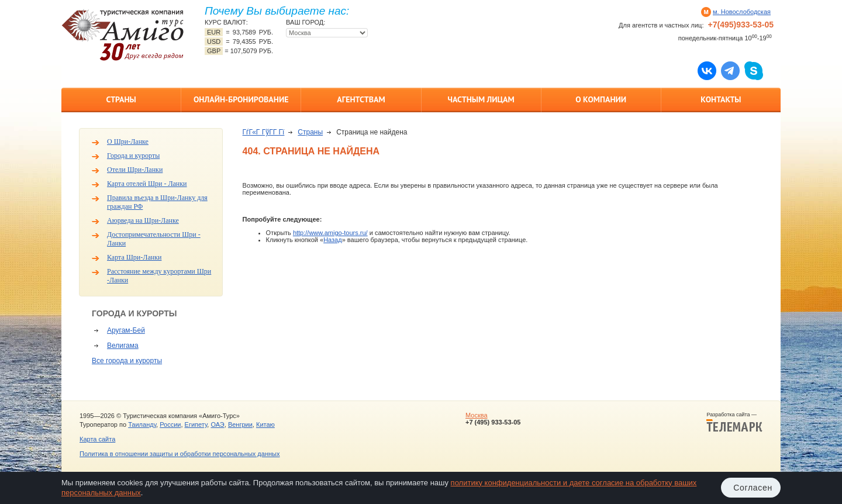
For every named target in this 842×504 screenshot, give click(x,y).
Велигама (123, 346)
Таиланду (142, 424)
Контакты (721, 99)
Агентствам (361, 99)
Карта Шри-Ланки (134, 257)
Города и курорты (133, 156)
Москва (477, 415)
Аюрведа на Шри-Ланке (143, 220)
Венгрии (240, 424)
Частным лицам (481, 99)
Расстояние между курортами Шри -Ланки (159, 276)
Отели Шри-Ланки (135, 170)
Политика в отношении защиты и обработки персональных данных (180, 454)
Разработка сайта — (734, 422)
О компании (601, 99)
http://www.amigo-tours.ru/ (330, 233)
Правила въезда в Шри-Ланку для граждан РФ (157, 202)
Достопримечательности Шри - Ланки (154, 239)
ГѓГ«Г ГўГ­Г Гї (264, 132)
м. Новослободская (742, 12)
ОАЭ (217, 424)
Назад (333, 240)
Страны (121, 99)
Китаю (265, 424)
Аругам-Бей (126, 330)
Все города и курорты (127, 361)
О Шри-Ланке (128, 141)
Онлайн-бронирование (241, 99)
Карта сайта (97, 439)
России (170, 424)
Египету (196, 424)
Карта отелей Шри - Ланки (147, 184)
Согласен (753, 488)
